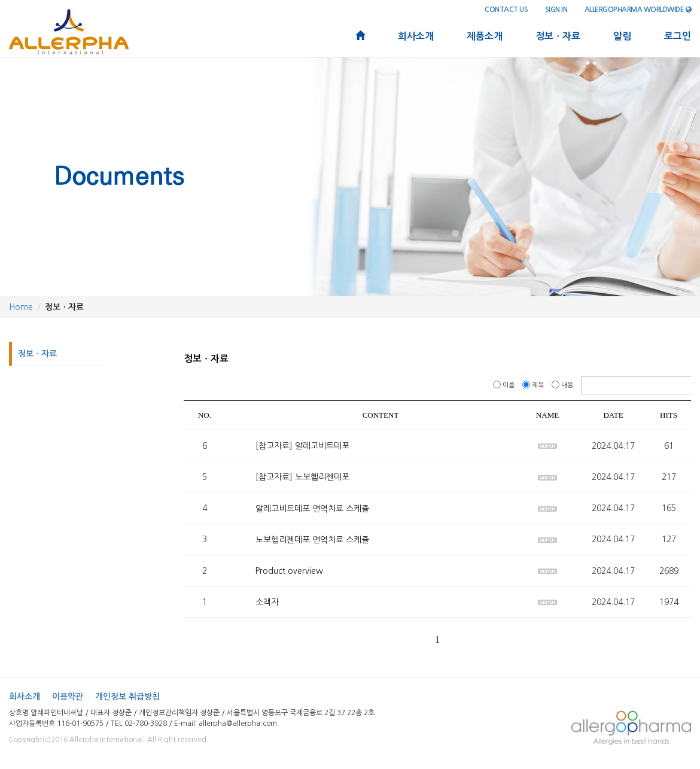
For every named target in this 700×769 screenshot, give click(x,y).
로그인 (678, 36)
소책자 (267, 602)
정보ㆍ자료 (558, 36)
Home (21, 307)
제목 (534, 385)
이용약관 (68, 697)
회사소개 (416, 36)
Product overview (289, 571)
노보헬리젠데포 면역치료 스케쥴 (312, 540)
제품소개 (485, 36)
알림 (622, 36)
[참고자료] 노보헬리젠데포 (302, 478)
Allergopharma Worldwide (638, 10)
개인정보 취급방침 (127, 697)
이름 (505, 385)
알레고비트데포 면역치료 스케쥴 (312, 509)
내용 (563, 385)
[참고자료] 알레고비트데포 (302, 446)
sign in (556, 10)
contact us (506, 10)
